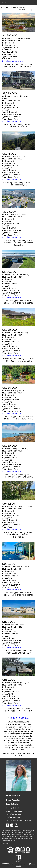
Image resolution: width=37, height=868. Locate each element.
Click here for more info (13, 61)
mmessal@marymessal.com (21, 820)
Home (4, 2)
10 (23, 718)
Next (27, 718)
